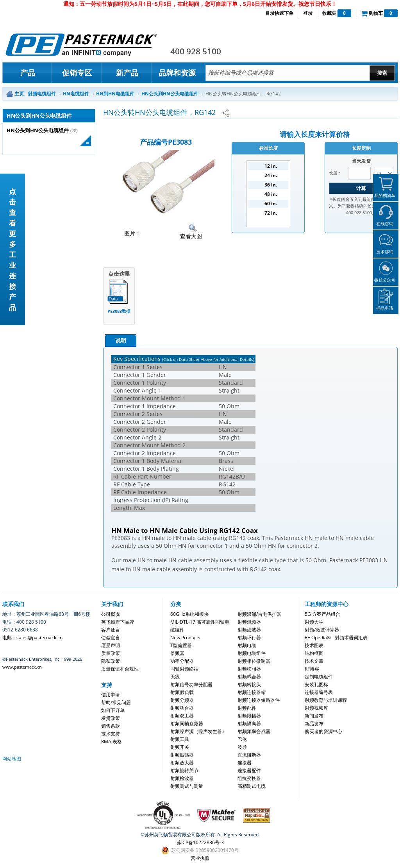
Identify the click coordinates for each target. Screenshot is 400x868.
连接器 (245, 763)
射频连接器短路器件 (259, 700)
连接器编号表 (319, 692)
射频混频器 (249, 622)
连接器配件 (249, 770)
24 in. (271, 175)
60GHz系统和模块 (189, 614)
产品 (28, 73)
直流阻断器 (249, 755)
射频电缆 (247, 645)
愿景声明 (111, 645)
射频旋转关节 (184, 770)
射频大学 (314, 622)
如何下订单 (113, 710)
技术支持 (111, 734)
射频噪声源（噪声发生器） (198, 731)
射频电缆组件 (252, 653)
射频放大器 (182, 763)
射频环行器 (249, 638)
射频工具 (180, 739)
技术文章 (314, 661)
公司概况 (111, 614)
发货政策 (111, 718)
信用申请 (111, 695)
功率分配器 (182, 661)
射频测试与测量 (187, 786)
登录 (308, 13)
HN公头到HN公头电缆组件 (38, 130)
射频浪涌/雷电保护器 (259, 614)
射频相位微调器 (254, 661)
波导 (242, 747)
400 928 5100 (196, 51)
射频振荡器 (182, 755)
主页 (19, 94)
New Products (185, 638)
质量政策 (111, 653)
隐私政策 (111, 661)
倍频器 (177, 653)
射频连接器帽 (252, 692)
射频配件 (247, 708)
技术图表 (314, 645)
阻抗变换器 (249, 778)
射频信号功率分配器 (191, 684)
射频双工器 (182, 716)
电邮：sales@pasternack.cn (32, 638)
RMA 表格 (112, 742)
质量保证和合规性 (120, 669)
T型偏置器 (181, 645)
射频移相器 (249, 669)
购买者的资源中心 (323, 731)
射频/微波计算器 (322, 630)
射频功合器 (182, 708)
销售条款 (111, 726)
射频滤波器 (249, 630)
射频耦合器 (249, 677)
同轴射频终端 (184, 669)
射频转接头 (249, 684)
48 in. (271, 194)
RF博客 (312, 669)
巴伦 (242, 739)
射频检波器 (182, 778)
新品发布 (314, 724)
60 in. (271, 204)
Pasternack (81, 45)
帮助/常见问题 (116, 702)
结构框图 (314, 653)
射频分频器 (182, 700)
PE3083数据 (119, 311)
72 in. (271, 213)
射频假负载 (182, 692)
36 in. (271, 185)
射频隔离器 (249, 724)
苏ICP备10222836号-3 (200, 842)
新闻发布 (314, 716)
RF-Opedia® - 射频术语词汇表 (336, 638)
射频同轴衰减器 (187, 724)
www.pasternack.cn (22, 667)
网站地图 (12, 759)
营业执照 (200, 858)
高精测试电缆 (252, 786)
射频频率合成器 (254, 731)
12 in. (271, 166)
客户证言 (111, 630)
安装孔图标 (316, 684)
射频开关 (180, 747)
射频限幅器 (249, 716)
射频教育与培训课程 (326, 700)
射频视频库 (316, 708)
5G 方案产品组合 (322, 614)
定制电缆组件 (319, 677)
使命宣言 (111, 638)
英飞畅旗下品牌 (118, 622)
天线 (175, 677)
